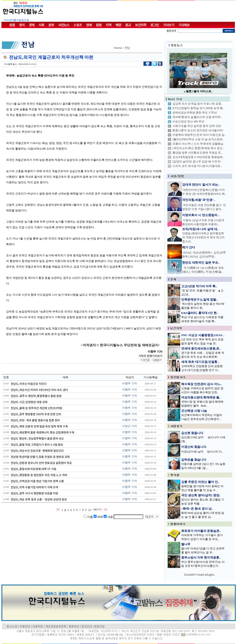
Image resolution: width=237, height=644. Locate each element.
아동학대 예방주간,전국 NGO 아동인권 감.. (199, 135)
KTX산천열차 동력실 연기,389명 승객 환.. (198, 108)
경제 (32, 25)
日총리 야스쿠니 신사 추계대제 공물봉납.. (199, 144)
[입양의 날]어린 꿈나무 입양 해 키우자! (197, 162)
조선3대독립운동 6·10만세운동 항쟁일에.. (198, 157)
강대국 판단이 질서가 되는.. (201, 185)
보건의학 (141, 25)
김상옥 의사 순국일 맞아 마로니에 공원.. (197, 104)
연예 (89, 25)
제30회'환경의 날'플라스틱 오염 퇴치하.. (197, 117)
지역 (109, 25)
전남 (127, 48)
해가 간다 (189, 247)
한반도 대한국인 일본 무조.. (201, 263)
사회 (41, 25)
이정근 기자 (130, 426)
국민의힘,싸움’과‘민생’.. (199, 200)
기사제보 (184, 25)
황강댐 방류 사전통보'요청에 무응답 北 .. (198, 153)
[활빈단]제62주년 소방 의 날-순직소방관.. (198, 139)
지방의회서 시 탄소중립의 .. (201, 215)
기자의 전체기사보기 (150, 356)
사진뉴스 (64, 25)
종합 (12, 25)
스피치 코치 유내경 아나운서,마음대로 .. (197, 166)
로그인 (155, 25)
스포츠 (78, 25)
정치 (22, 25)
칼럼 (99, 25)
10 (90, 510)
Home (118, 48)
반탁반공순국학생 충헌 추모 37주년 (195, 113)
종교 (128, 25)
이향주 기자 (130, 383)
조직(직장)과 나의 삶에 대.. (200, 229)
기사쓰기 (169, 25)
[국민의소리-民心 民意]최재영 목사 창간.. (198, 148)
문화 (51, 25)
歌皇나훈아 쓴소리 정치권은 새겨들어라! (198, 130)
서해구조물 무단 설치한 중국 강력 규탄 (197, 126)
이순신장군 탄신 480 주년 (188, 121)
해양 (118, 25)
